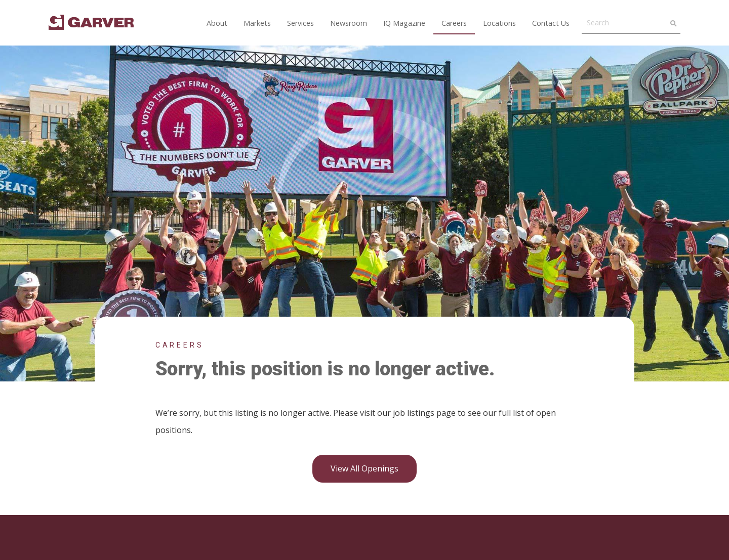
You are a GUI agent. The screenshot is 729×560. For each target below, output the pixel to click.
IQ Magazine (404, 23)
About (217, 23)
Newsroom (349, 23)
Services (300, 23)
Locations (499, 23)
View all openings (364, 468)
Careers (454, 23)
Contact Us (551, 23)
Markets (257, 23)
